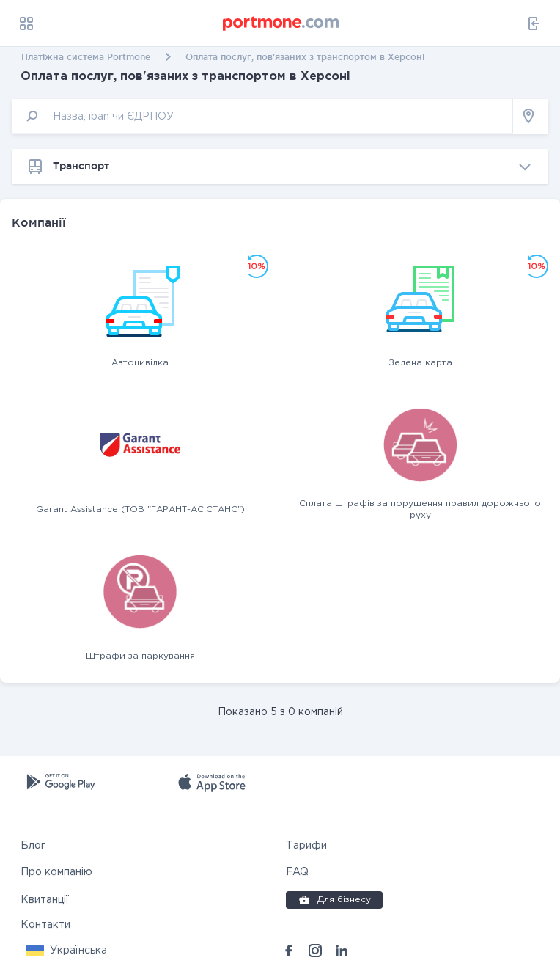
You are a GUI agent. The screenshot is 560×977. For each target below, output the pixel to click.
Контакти (45, 925)
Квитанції (45, 900)
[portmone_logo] (281, 23)
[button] (67, 951)
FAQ (297, 872)
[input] (262, 116)
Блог (33, 846)
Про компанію (56, 872)
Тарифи (306, 846)
